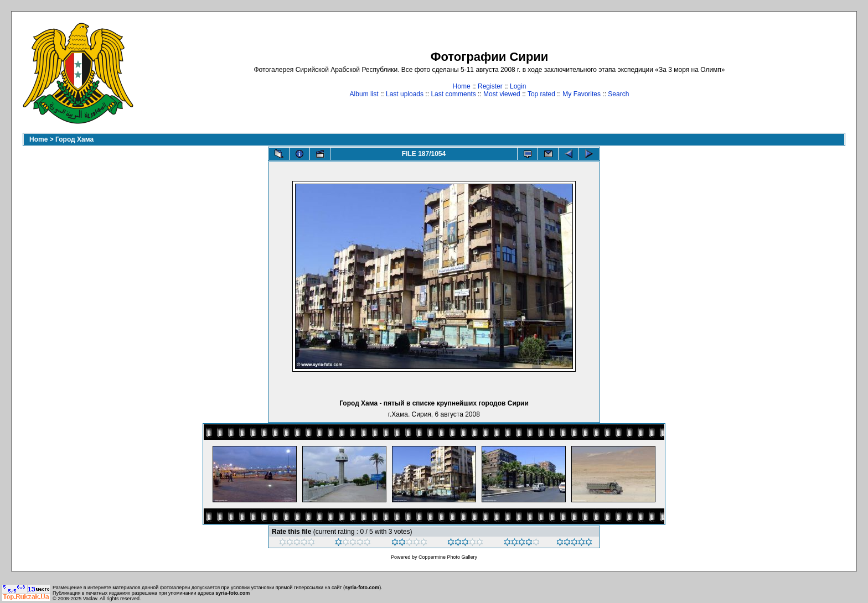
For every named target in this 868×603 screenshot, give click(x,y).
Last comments (453, 94)
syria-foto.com (362, 588)
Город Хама (74, 139)
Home (462, 86)
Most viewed (502, 94)
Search (618, 94)
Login (518, 86)
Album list (364, 94)
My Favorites (582, 94)
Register (490, 86)
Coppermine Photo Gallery (448, 557)
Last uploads (405, 94)
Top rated (541, 94)
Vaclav (90, 599)
